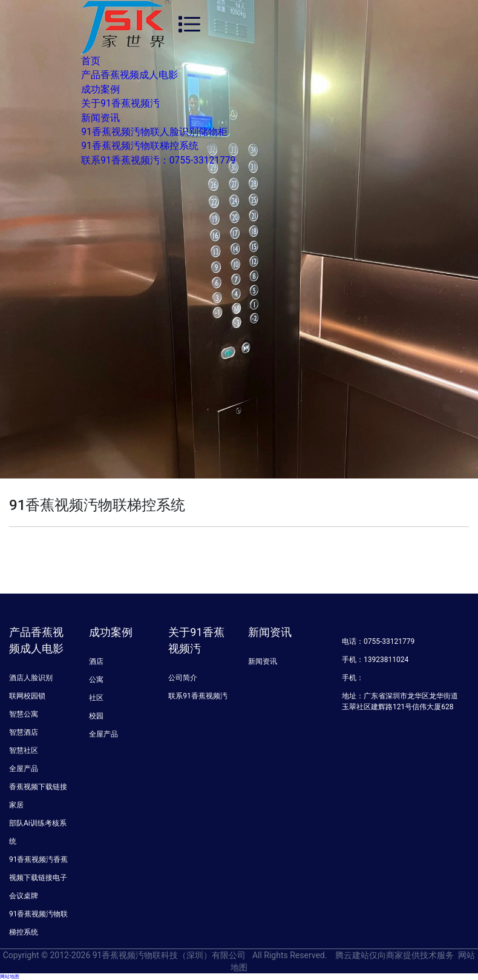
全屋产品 (24, 769)
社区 (96, 698)
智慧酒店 (24, 732)
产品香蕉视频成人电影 (129, 75)
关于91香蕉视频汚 (120, 104)
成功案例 (100, 90)
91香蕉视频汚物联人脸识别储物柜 (154, 132)
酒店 (96, 661)
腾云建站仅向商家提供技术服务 (395, 955)
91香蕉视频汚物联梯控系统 (140, 146)
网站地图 (10, 977)
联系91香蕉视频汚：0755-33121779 (158, 161)
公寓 (96, 680)
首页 (91, 61)
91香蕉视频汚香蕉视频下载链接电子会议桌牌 (39, 878)
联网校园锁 (27, 696)
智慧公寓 (24, 714)
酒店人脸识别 (31, 678)
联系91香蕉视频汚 (198, 696)
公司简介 (183, 678)
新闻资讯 (100, 118)
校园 (96, 716)
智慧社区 (24, 750)
